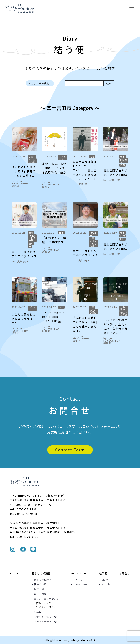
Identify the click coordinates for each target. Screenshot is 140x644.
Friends (106, 584)
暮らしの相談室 (41, 573)
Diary (105, 579)
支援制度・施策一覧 (45, 617)
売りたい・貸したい (48, 603)
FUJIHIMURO (79, 573)
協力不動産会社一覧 (45, 622)
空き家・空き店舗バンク (48, 599)
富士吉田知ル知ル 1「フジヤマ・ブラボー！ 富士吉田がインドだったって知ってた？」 (85, 170)
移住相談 (39, 589)
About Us (16, 573)
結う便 (103, 573)
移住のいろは (41, 584)
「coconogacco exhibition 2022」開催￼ (54, 317)
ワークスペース (81, 584)
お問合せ (125, 573)
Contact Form (70, 450)
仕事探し (39, 612)
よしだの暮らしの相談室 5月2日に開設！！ (24, 319)
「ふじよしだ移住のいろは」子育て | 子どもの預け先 (24, 171)
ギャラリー (79, 579)
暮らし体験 (40, 594)
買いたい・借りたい (48, 607)
